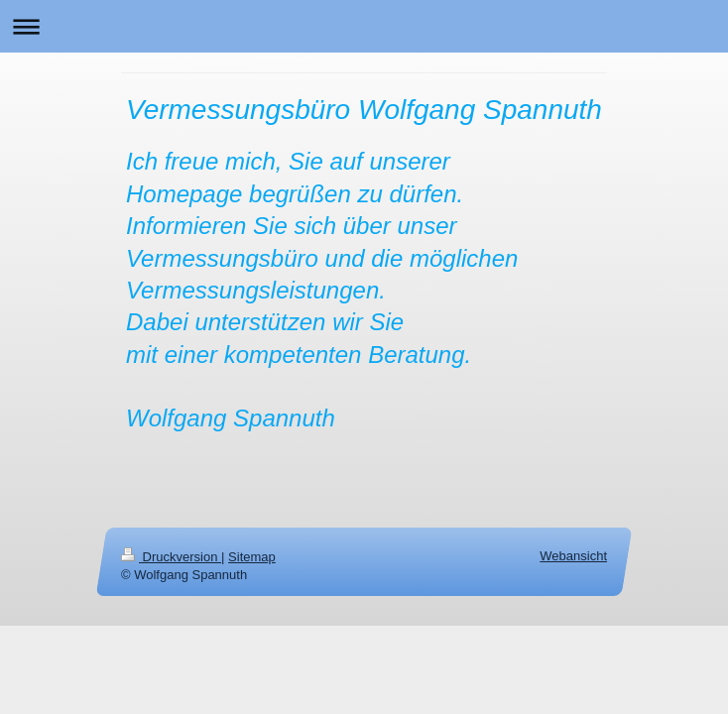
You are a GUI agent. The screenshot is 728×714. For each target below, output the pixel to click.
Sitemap (252, 557)
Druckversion (171, 557)
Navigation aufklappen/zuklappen (364, 26)
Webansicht (573, 556)
